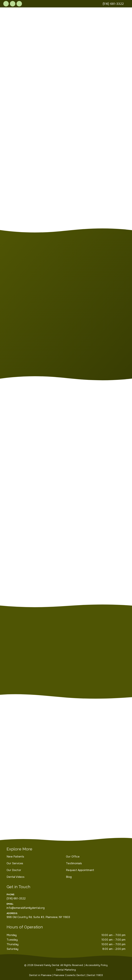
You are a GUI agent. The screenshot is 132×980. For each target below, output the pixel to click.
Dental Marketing (66, 970)
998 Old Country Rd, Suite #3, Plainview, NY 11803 (38, 917)
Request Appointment (80, 870)
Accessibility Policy (97, 965)
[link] (6, 4)
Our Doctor (14, 870)
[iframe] (66, 802)
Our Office (73, 857)
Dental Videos (16, 877)
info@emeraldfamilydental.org (26, 908)
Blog (69, 877)
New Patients (15, 857)
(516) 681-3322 (16, 898)
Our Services (15, 863)
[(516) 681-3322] (113, 4)
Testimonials (74, 863)
